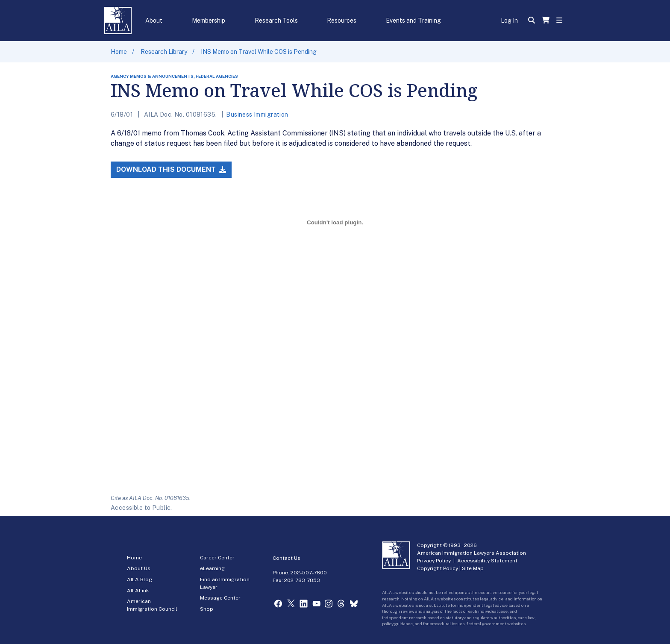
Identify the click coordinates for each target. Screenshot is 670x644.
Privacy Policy (434, 561)
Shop (207, 609)
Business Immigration (257, 115)
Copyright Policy (438, 568)
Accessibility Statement (487, 561)
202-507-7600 (309, 573)
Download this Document (171, 169)
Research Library (164, 52)
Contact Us (287, 558)
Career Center (217, 558)
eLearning (212, 568)
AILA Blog (140, 579)
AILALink (138, 591)
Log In (509, 21)
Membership (209, 21)
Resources (342, 21)
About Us (139, 568)
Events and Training (413, 21)
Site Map (473, 568)
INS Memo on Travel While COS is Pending (259, 52)
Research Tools (276, 21)
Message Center (220, 598)
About (154, 21)
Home (119, 52)
